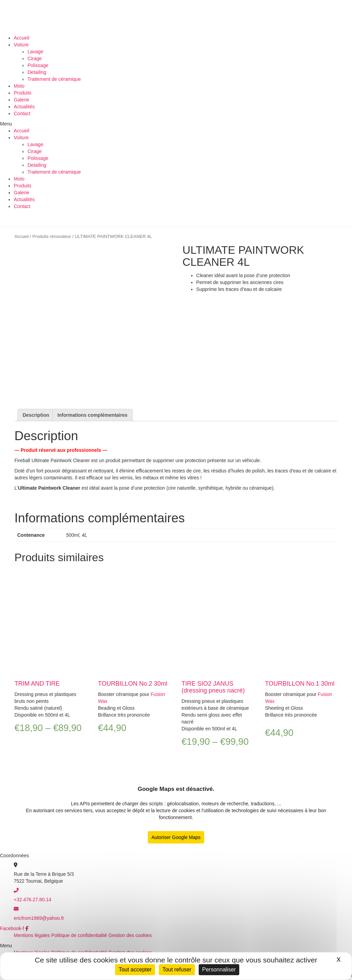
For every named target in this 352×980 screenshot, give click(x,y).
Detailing (37, 72)
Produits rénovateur (52, 236)
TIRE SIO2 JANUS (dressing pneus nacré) (213, 687)
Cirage (35, 58)
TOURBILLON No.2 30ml (133, 684)
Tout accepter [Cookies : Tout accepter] (135, 970)
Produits (23, 93)
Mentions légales (32, 935)
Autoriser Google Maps (176, 837)
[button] (176, 124)
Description (36, 415)
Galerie (21, 100)
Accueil (21, 38)
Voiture (21, 45)
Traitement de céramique (54, 79)
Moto (19, 86)
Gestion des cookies (130, 935)
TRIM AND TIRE (37, 684)
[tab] (36, 415)
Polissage (38, 65)
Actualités (24, 107)
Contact (22, 113)
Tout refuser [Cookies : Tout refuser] (177, 970)
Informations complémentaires (92, 415)
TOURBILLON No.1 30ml (300, 684)
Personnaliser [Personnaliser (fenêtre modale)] (219, 970)
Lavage (35, 52)
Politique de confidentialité (79, 935)
